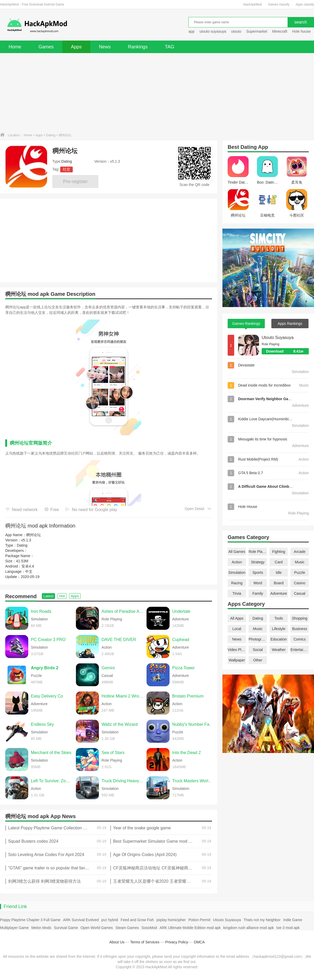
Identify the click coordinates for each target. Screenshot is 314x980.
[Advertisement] (157, 92)
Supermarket (257, 31)
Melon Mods (41, 928)
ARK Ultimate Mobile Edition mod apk (190, 928)
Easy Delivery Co (47, 696)
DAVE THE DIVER (119, 640)
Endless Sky (42, 724)
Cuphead (181, 640)
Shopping (299, 618)
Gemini (108, 668)
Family (258, 593)
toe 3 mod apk (288, 928)
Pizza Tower (183, 668)
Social (258, 650)
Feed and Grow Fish (137, 920)
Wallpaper (237, 660)
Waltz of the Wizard (120, 724)
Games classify (279, 4)
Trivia (237, 593)
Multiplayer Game (14, 928)
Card (279, 562)
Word (258, 583)
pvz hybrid (110, 920)
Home (15, 47)
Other (258, 660)
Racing (237, 583)
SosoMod (149, 928)
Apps (76, 47)
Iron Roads (41, 611)
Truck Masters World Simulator (193, 781)
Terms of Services (145, 942)
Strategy (258, 562)
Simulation (237, 573)
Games (46, 47)
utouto (236, 31)
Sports (258, 573)
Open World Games (97, 928)
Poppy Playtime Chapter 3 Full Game (30, 920)
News (105, 47)
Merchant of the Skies (51, 753)
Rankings (138, 47)
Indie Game (293, 920)
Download (287, 351)
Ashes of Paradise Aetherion (123, 611)
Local (237, 629)
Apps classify (305, 4)
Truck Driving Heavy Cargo (123, 781)
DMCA (199, 942)
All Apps (237, 618)
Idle (279, 573)
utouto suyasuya (213, 31)
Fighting (279, 552)
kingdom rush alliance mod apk (248, 928)
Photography (258, 639)
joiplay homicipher (171, 920)
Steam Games (127, 928)
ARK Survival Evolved (81, 920)
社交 (66, 169)
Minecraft (280, 31)
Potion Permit (199, 920)
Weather (279, 650)
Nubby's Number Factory (193, 724)
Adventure (279, 593)
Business (300, 629)
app (191, 31)
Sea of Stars (113, 753)
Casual (300, 593)
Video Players (237, 650)
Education (279, 639)
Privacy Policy (176, 942)
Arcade (300, 552)
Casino (300, 583)
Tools (279, 618)
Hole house (302, 31)
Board (279, 583)
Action (237, 562)
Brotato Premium (188, 696)
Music (300, 562)
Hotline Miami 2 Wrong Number (123, 696)
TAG (170, 47)
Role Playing (258, 552)
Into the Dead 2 (186, 753)
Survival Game (66, 928)
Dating (51, 135)
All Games (237, 552)
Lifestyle (279, 629)
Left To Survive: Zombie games (52, 781)
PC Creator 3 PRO (48, 640)
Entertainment (300, 650)
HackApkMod (252, 4)
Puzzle (300, 573)
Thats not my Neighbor (262, 920)
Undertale (181, 611)
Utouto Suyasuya (278, 338)
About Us (117, 942)
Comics (300, 639)
